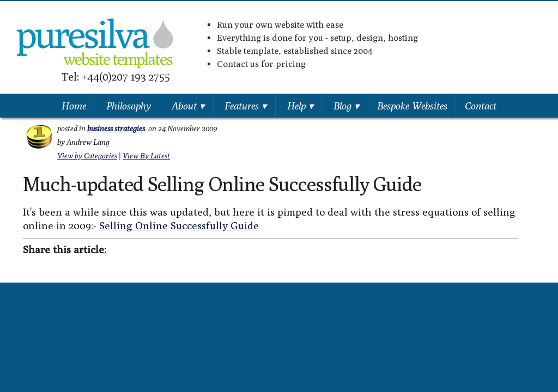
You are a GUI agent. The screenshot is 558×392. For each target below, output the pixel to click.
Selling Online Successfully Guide (179, 225)
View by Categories (87, 156)
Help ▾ (300, 106)
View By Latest (146, 156)
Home (74, 106)
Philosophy (129, 106)
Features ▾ (245, 106)
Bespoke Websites (412, 106)
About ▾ (188, 106)
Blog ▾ (346, 106)
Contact (481, 106)
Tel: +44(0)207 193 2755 (116, 76)
